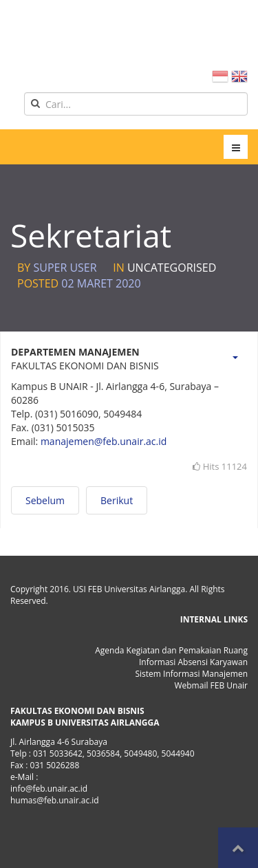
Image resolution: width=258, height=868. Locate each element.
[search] (136, 104)
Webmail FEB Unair (211, 685)
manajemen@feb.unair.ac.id (104, 441)
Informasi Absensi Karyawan (193, 662)
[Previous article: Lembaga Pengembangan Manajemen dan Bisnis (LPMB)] (45, 500)
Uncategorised (172, 268)
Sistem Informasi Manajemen (191, 674)
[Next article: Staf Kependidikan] (117, 500)
